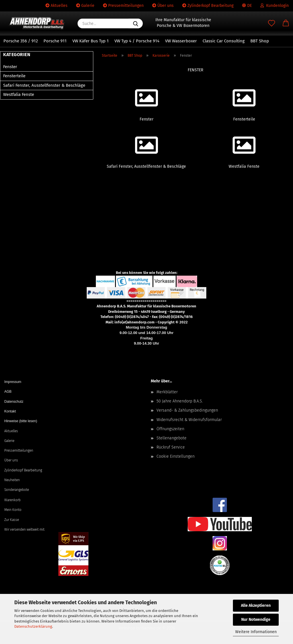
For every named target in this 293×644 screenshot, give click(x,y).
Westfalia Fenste (19, 94)
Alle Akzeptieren (256, 606)
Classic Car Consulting (224, 41)
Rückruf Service (171, 447)
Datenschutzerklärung (33, 626)
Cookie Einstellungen (176, 456)
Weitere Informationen (256, 632)
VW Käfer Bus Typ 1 (91, 41)
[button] (286, 23)
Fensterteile (14, 76)
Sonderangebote (17, 490)
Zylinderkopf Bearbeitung (208, 6)
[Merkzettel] (272, 23)
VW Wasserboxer (181, 41)
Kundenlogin (275, 6)
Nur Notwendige (256, 620)
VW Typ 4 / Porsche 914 (137, 41)
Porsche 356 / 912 (21, 41)
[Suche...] (136, 23)
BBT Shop (260, 41)
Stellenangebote (172, 438)
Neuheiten (12, 480)
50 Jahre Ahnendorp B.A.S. (180, 401)
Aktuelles (57, 6)
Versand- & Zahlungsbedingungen (187, 410)
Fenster (10, 67)
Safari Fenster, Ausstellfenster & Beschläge (44, 85)
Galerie (85, 6)
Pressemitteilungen (123, 6)
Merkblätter (167, 392)
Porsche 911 (55, 41)
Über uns (163, 6)
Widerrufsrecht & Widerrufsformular (189, 420)
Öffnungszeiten (170, 429)
